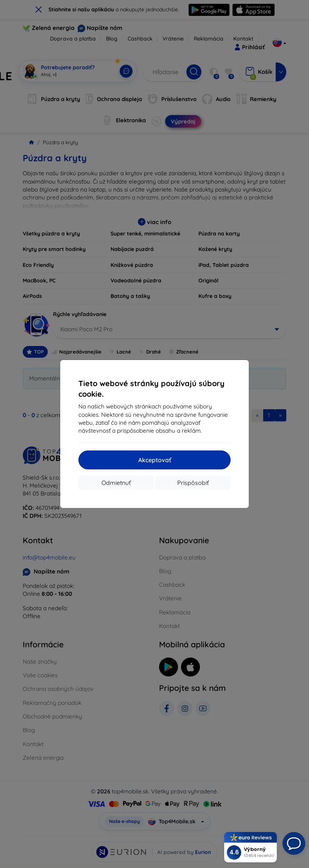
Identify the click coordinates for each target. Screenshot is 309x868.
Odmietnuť (116, 483)
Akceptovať (155, 460)
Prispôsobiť (193, 483)
